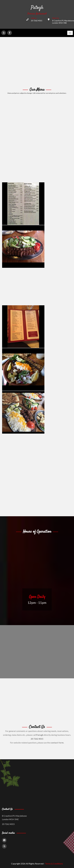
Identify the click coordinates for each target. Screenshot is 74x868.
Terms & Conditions (54, 864)
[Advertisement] (37, 62)
